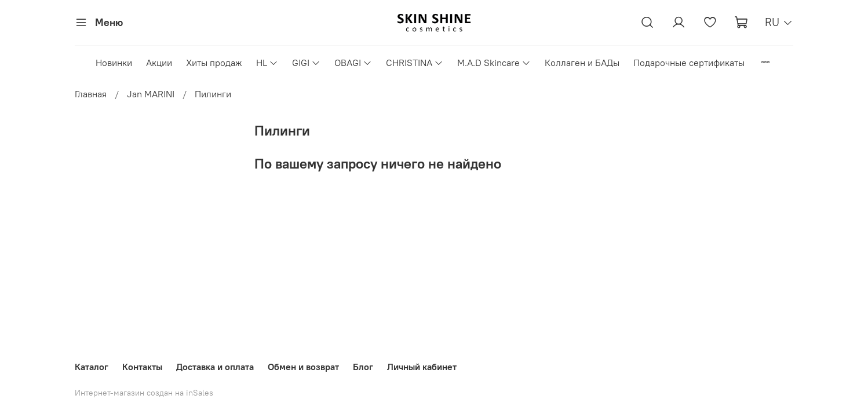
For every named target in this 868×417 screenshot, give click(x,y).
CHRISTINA (415, 63)
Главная (91, 94)
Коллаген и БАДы (582, 63)
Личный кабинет (422, 367)
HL (267, 63)
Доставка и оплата (215, 367)
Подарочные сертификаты (689, 63)
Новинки (114, 63)
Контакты (142, 367)
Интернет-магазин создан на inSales (144, 393)
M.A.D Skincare (494, 63)
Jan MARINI (151, 94)
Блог (363, 367)
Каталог (92, 367)
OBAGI (353, 63)
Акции (159, 63)
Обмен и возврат (303, 367)
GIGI (306, 63)
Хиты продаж (214, 63)
